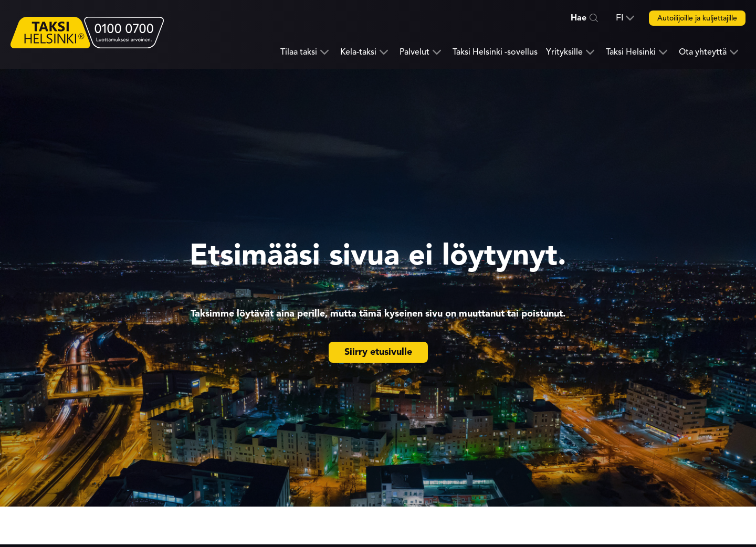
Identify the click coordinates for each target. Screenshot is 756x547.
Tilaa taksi (299, 52)
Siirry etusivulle (378, 352)
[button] (625, 18)
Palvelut (414, 52)
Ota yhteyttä (703, 52)
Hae (579, 18)
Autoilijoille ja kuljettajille (697, 18)
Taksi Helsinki (631, 52)
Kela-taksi (358, 52)
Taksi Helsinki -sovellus (495, 52)
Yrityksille (564, 52)
